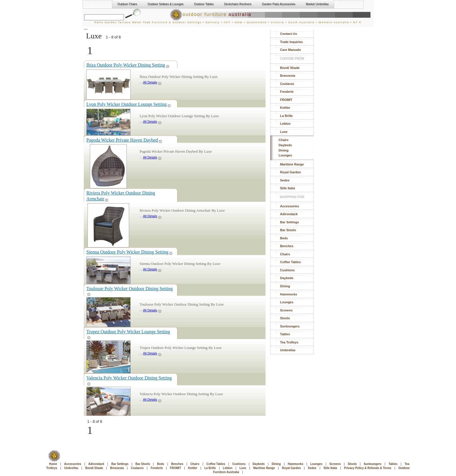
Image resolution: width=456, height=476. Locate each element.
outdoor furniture (211, 14)
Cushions (287, 270)
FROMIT (286, 100)
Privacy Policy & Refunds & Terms (368, 468)
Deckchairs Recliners (238, 4)
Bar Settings (290, 222)
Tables (285, 334)
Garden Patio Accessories (279, 4)
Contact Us (288, 34)
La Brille (286, 116)
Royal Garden (291, 172)
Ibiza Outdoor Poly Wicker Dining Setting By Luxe (179, 77)
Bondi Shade (290, 68)
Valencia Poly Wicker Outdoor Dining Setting (129, 380)
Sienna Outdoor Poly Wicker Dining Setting (130, 252)
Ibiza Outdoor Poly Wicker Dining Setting (128, 65)
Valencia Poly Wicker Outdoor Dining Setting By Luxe (181, 394)
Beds (284, 238)
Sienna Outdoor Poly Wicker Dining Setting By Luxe (180, 264)
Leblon (285, 124)
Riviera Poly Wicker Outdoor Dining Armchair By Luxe (182, 210)
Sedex (285, 180)
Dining (284, 150)
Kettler (285, 108)
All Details (152, 82)
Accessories (290, 206)
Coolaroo (287, 84)
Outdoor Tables (204, 4)
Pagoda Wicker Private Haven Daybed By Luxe (176, 151)
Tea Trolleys (289, 342)
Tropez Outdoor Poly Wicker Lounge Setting (128, 334)
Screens (286, 310)
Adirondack (289, 214)
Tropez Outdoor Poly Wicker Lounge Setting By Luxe (181, 348)
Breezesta (288, 76)
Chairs (284, 140)
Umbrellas (288, 350)
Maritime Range (292, 164)
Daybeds (285, 145)
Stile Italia (287, 188)
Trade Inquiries (291, 42)
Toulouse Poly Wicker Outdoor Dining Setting (130, 291)
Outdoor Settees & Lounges (166, 4)
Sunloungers (290, 326)
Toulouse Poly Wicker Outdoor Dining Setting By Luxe (182, 304)
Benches (287, 246)
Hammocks (289, 294)
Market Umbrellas (317, 4)
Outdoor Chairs (127, 4)
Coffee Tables (290, 262)
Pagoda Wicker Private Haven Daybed (124, 140)
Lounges (285, 155)
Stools (285, 318)
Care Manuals (291, 50)
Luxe (284, 132)
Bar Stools (288, 230)
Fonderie (287, 92)
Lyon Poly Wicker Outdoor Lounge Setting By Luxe (179, 116)
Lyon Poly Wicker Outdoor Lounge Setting (129, 104)
